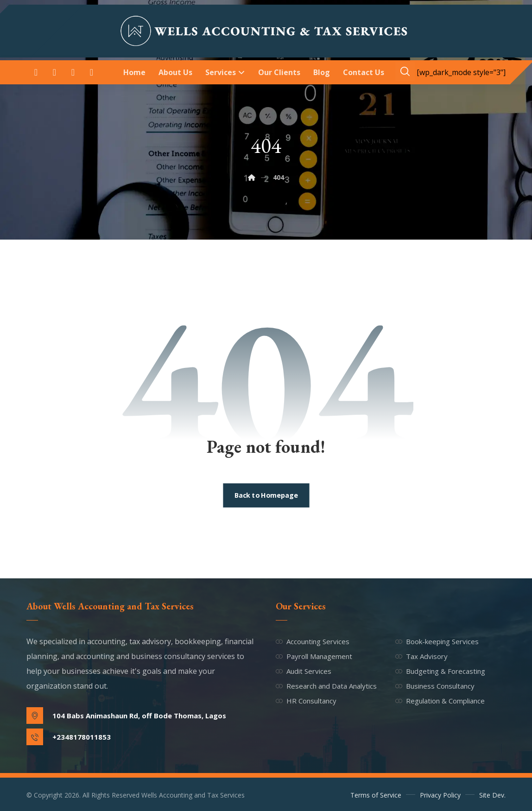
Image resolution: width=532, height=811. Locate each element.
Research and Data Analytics (326, 686)
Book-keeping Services (437, 641)
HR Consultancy (306, 701)
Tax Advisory (421, 656)
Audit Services (304, 671)
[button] (36, 72)
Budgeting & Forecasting (440, 671)
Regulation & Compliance (440, 701)
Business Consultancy (435, 686)
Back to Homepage (266, 495)
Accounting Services (313, 641)
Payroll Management (314, 656)
